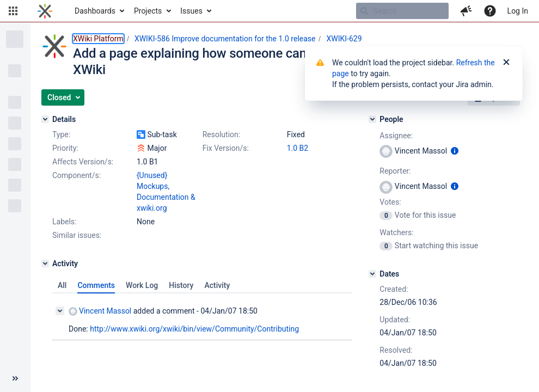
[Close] (506, 63)
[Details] (45, 119)
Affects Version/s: (83, 162)
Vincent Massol (100, 311)
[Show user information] (455, 151)
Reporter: (395, 171)
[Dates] (372, 274)
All (62, 285)
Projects (148, 11)
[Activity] (45, 264)
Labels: (64, 222)
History (181, 285)
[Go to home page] (45, 11)
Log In (518, 11)
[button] (13, 11)
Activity (217, 285)
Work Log (142, 285)
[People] (372, 119)
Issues (191, 11)
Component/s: (76, 175)
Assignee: (396, 136)
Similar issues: (77, 235)
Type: (61, 134)
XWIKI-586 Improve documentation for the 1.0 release (225, 39)
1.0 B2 (298, 148)
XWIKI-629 (344, 39)
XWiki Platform (98, 39)
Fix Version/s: (226, 148)
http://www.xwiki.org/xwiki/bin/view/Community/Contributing (194, 329)
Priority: (65, 148)
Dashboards (95, 11)
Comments (96, 285)
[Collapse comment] (60, 311)
